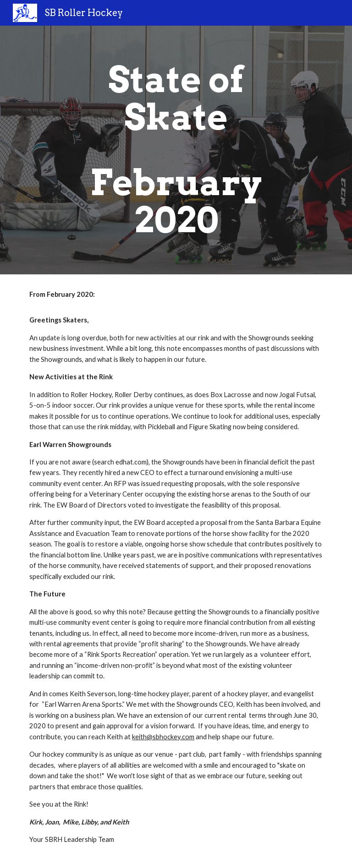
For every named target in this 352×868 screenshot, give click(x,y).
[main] (176, 150)
